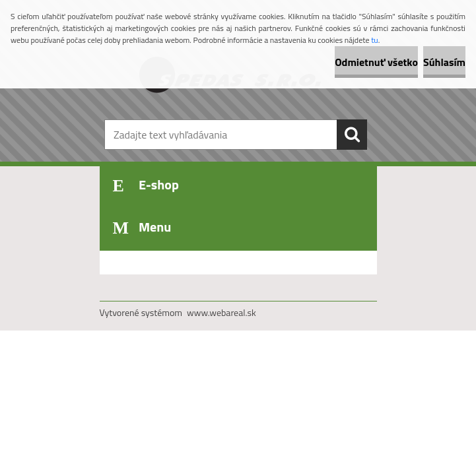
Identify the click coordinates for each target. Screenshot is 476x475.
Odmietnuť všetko (376, 62)
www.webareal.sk (221, 312)
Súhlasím (444, 62)
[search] (352, 135)
